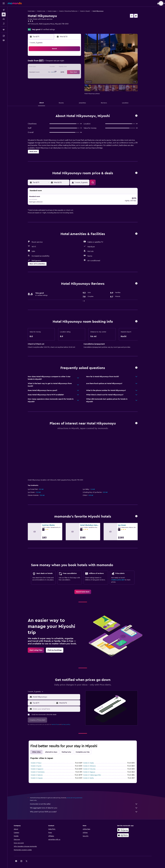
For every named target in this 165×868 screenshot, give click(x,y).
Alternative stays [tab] (55, 749)
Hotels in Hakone (40, 772)
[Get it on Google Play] (130, 827)
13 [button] (69, 67)
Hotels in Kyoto (40, 763)
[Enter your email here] (60, 706)
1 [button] (79, 57)
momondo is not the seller (87, 801)
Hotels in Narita (92, 775)
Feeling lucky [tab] (70, 749)
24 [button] (53, 78)
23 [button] (48, 78)
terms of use (59, 721)
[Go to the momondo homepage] (15, 3)
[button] (4, 3)
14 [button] (74, 67)
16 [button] (48, 72)
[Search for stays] (4, 14)
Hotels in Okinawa (93, 763)
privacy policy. (70, 721)
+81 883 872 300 (38, 26)
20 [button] (69, 72)
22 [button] (79, 72)
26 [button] (63, 78)
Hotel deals (35, 11)
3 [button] (53, 62)
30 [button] (48, 83)
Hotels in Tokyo (40, 760)
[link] (86, 589)
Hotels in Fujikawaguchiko (96, 772)
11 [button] (58, 67)
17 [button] (53, 72)
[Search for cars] (4, 19)
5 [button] (63, 62)
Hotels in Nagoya (93, 769)
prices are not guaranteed (78, 795)
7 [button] (74, 62)
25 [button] (58, 78)
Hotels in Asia (45, 11)
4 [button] (58, 62)
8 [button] (79, 62)
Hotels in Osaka (92, 760)
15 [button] (79, 67)
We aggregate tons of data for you (87, 805)
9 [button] (48, 67)
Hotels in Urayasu (40, 775)
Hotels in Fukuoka (93, 766)
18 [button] (58, 72)
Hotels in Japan (56, 11)
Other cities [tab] (40, 749)
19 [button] (63, 72)
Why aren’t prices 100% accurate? (87, 809)
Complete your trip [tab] (86, 749)
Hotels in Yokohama (41, 769)
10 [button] (53, 67)
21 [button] (74, 72)
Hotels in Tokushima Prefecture (72, 11)
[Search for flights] (4, 10)
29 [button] (79, 78)
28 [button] (74, 78)
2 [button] (48, 62)
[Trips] (4, 30)
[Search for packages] (4, 24)
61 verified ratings (51, 29)
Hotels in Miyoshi (89, 11)
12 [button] (63, 67)
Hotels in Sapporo (41, 766)
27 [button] (69, 78)
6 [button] (69, 62)
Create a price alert (121, 577)
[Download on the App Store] (130, 832)
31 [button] (53, 83)
